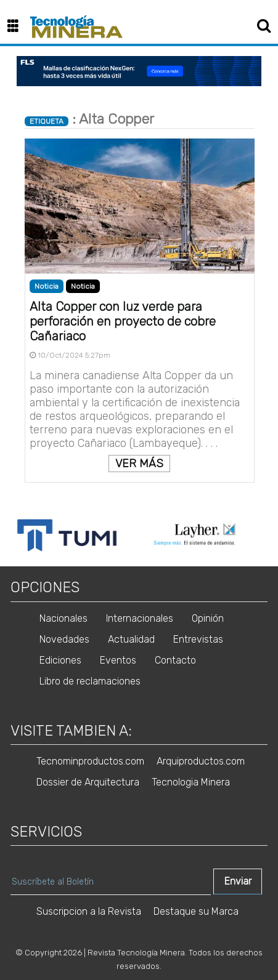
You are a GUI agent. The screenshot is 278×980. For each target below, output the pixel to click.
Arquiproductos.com (201, 761)
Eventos (118, 660)
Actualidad (131, 639)
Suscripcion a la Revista (89, 911)
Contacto (175, 660)
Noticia (83, 286)
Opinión (208, 618)
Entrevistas (198, 639)
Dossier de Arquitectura (88, 782)
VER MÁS (139, 464)
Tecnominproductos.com (90, 761)
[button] (18, 27)
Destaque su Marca (196, 911)
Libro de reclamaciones (90, 681)
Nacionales (63, 618)
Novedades (64, 639)
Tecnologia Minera (191, 782)
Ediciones (60, 660)
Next (267, 536)
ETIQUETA (47, 121)
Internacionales (140, 618)
